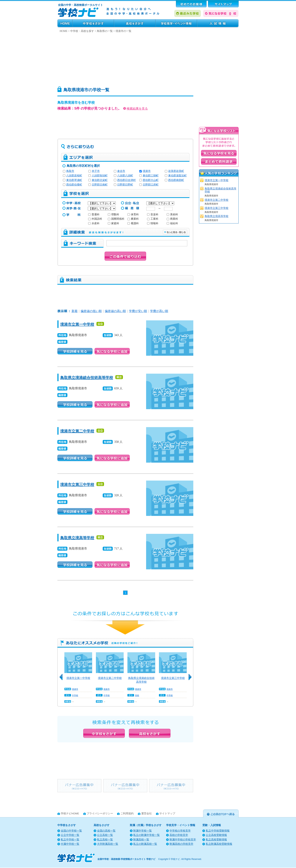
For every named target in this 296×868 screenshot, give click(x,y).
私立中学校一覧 (70, 840)
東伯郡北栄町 (100, 180)
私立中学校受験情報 (218, 831)
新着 (75, 311)
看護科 (133, 223)
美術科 (172, 214)
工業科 (153, 219)
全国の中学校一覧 (71, 831)
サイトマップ (167, 814)
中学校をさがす (93, 23)
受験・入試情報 (218, 23)
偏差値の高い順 (115, 311)
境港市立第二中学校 (77, 431)
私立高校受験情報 (216, 840)
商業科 (172, 219)
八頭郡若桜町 (74, 176)
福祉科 (172, 223)
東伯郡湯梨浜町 (177, 176)
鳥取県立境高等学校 (77, 538)
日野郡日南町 (100, 185)
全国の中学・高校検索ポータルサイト (80, 5)
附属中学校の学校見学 (183, 840)
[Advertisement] (148, 58)
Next (191, 679)
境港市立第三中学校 (77, 485)
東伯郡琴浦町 (74, 180)
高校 (137, 695)
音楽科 (153, 214)
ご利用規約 (127, 814)
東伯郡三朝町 (151, 176)
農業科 (133, 219)
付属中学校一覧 (70, 844)
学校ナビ (175, 859)
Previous (62, 679)
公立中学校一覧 (70, 835)
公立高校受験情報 (216, 835)
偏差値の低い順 (91, 311)
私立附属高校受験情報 (219, 844)
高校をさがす (135, 23)
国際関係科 (116, 219)
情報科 (153, 223)
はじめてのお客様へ (191, 4)
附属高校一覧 (141, 840)
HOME (65, 23)
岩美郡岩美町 (176, 171)
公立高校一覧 (105, 835)
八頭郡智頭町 (100, 176)
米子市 (96, 171)
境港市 (147, 171)
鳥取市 (70, 171)
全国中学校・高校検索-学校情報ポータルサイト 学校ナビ (126, 859)
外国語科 (95, 219)
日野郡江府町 (151, 185)
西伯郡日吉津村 (126, 180)
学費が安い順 (138, 311)
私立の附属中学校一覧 (146, 835)
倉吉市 (121, 171)
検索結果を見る (136, 109)
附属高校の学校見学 (181, 844)
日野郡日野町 (125, 185)
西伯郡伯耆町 (74, 185)
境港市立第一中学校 (77, 324)
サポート (223, 4)
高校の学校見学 (179, 835)
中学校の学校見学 (180, 831)
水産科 (94, 223)
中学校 (75, 695)
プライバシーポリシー (100, 814)
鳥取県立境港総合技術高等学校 (87, 378)
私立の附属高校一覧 (145, 844)
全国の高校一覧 (106, 831)
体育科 (133, 214)
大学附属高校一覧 (108, 844)
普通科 (94, 214)
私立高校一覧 (105, 840)
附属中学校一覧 (143, 831)
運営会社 (146, 814)
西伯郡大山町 (151, 180)
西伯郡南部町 (176, 180)
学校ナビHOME (70, 814)
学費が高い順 (159, 311)
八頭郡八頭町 (125, 176)
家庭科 (113, 223)
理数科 (113, 214)
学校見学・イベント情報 (176, 23)
